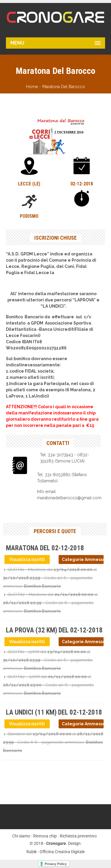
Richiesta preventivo (78, 836)
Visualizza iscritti (27, 559)
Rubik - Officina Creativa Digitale (55, 852)
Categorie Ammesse (83, 559)
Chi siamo (21, 836)
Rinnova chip (45, 836)
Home (32, 87)
